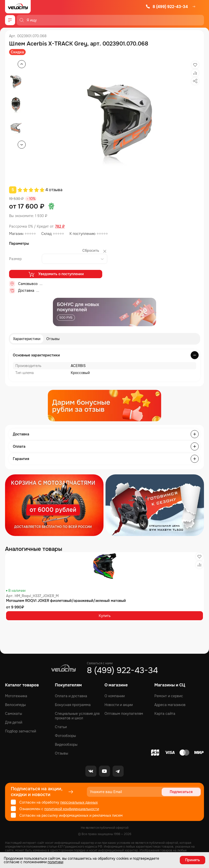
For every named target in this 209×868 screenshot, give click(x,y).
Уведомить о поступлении (56, 274)
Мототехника (16, 696)
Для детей (14, 722)
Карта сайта (165, 714)
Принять (193, 860)
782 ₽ (60, 226)
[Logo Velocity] (18, 7)
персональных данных (79, 802)
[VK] (91, 771)
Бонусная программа (73, 705)
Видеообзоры (66, 745)
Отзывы (53, 339)
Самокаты (14, 714)
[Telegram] (118, 771)
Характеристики (27, 339)
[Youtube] (104, 771)
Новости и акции (119, 705)
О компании (115, 696)
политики (55, 862)
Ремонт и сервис (169, 696)
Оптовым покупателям (124, 714)
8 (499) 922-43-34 (167, 7)
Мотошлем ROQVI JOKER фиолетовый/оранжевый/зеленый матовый (66, 601)
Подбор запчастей (21, 731)
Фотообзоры (65, 736)
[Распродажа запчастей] (54, 505)
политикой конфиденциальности (72, 809)
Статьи (61, 727)
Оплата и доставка (71, 696)
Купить (105, 616)
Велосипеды (15, 705)
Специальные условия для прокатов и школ (77, 716)
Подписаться (181, 792)
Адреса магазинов (170, 705)
